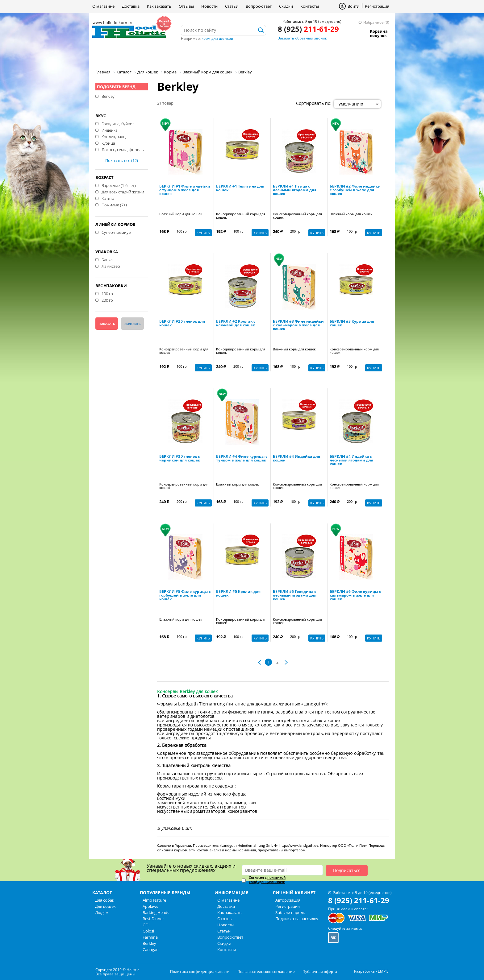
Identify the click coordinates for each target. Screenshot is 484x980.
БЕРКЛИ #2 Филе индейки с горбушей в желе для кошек (355, 190)
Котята (108, 198)
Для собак (113, 54)
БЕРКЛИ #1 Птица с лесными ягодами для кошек (295, 190)
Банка (107, 259)
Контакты (310, 6)
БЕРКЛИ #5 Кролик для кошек (238, 594)
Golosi (148, 931)
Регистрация (377, 6)
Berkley (108, 96)
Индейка (110, 130)
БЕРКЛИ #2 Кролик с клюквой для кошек (236, 324)
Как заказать (159, 6)
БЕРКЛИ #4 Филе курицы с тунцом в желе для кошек (242, 459)
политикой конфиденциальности (267, 880)
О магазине (103, 6)
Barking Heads (156, 912)
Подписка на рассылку (297, 919)
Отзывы (186, 6)
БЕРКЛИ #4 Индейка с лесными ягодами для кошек (351, 461)
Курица (108, 143)
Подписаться (347, 870)
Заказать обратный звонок (302, 38)
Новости (209, 6)
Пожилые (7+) (114, 205)
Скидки (286, 6)
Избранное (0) (376, 22)
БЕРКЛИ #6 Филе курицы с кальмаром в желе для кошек (355, 596)
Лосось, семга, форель (123, 149)
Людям (193, 54)
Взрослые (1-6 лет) (119, 185)
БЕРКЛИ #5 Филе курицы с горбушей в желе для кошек (185, 596)
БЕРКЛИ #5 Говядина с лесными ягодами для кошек (295, 596)
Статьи (232, 6)
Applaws (150, 906)
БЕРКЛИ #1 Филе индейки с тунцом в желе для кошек (185, 190)
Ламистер (111, 266)
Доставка (131, 6)
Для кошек (155, 54)
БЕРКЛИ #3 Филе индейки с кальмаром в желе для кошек (298, 325)
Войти (353, 6)
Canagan (151, 949)
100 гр (107, 293)
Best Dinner (153, 919)
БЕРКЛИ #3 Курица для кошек (352, 324)
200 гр (107, 300)
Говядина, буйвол (118, 123)
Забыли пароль (290, 912)
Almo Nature (154, 900)
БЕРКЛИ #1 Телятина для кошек (240, 188)
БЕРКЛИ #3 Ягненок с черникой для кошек (180, 459)
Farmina (150, 937)
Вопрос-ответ (259, 6)
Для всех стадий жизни (123, 192)
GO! (146, 925)
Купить (203, 233)
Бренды (226, 54)
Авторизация (288, 900)
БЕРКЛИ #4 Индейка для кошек (296, 459)
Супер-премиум (116, 232)
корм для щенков (217, 38)
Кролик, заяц (114, 136)
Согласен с (267, 880)
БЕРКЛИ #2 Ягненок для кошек (182, 324)
